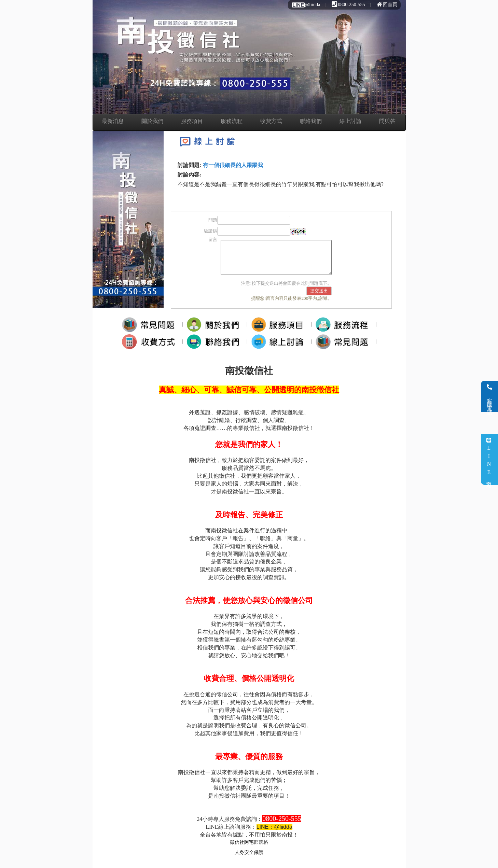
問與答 (387, 121)
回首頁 (387, 5)
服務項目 (192, 121)
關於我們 (152, 121)
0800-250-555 (348, 5)
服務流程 (232, 121)
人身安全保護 (249, 852)
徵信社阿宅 (242, 842)
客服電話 (490, 396)
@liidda (306, 5)
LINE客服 (489, 459)
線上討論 (350, 121)
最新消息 (113, 121)
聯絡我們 (311, 121)
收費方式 (271, 121)
